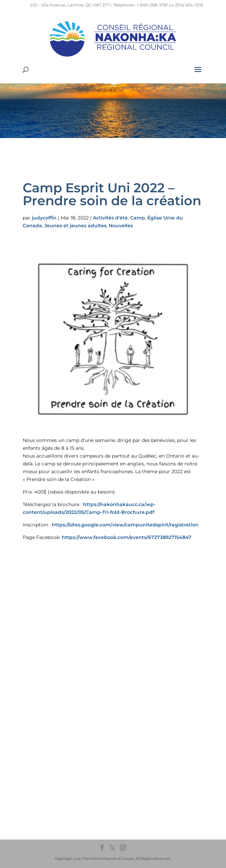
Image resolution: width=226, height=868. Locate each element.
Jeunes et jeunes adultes (75, 226)
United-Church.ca (52, 729)
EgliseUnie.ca (47, 736)
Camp (138, 218)
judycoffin (44, 218)
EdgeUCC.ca (46, 749)
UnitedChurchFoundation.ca (63, 742)
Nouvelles (121, 226)
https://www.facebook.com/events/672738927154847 (127, 537)
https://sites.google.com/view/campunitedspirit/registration (125, 525)
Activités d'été (110, 218)
